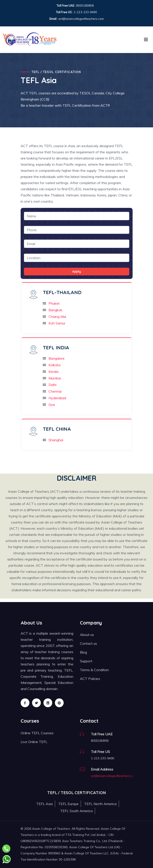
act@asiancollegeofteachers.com (114, 776)
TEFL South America (76, 811)
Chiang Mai (57, 317)
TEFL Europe (68, 804)
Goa (52, 405)
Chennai (55, 391)
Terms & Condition (94, 670)
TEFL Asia (44, 804)
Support (86, 661)
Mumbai (55, 378)
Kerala (53, 372)
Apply (77, 271)
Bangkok (55, 310)
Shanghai (56, 440)
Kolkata (54, 365)
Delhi (52, 385)
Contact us (88, 643)
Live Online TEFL (34, 742)
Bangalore (57, 358)
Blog (83, 652)
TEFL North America (100, 804)
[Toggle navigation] (146, 40)
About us (87, 635)
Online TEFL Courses (37, 733)
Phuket (54, 303)
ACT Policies (90, 679)
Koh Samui (57, 323)
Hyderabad (57, 398)
